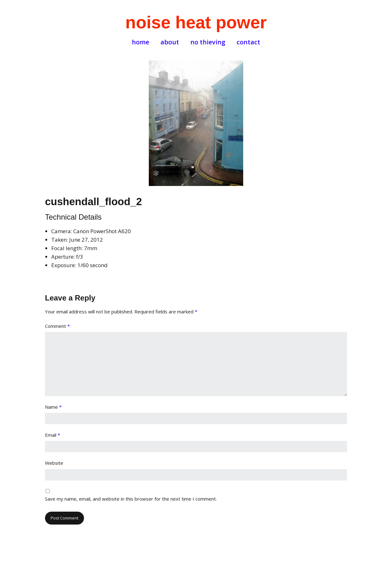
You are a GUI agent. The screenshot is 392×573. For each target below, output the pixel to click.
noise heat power (196, 22)
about (170, 42)
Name (53, 407)
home (140, 42)
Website (54, 463)
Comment (57, 326)
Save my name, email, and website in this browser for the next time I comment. (131, 499)
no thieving (208, 42)
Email (53, 435)
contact (248, 42)
